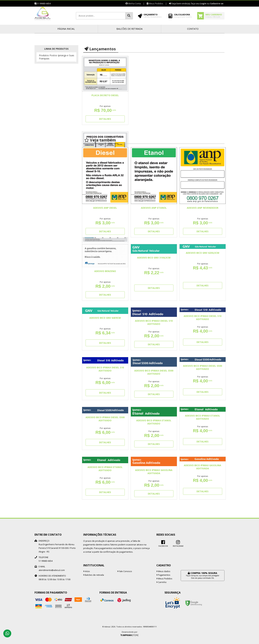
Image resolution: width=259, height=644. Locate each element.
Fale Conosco (125, 571)
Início (87, 571)
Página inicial (66, 29)
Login (203, 3)
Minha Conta (133, 3)
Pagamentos (163, 575)
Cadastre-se (217, 3)
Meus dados (163, 571)
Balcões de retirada (129, 29)
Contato (193, 29)
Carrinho (161, 582)
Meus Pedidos (155, 3)
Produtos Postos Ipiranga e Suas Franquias (57, 57)
